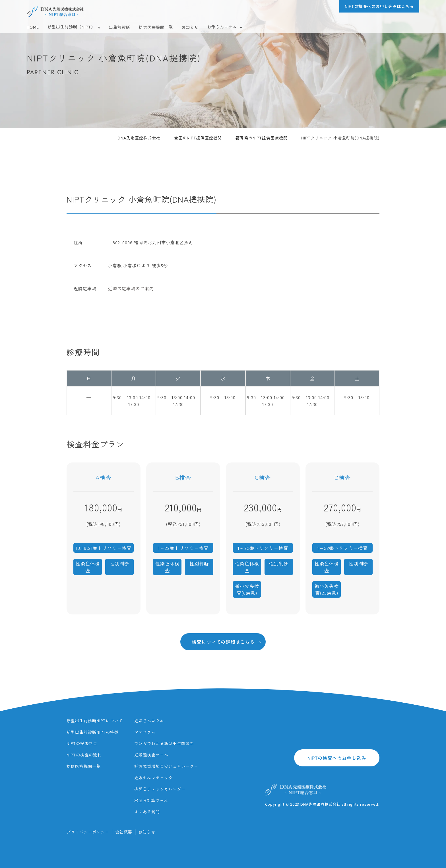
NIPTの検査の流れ (84, 755)
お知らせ (190, 27)
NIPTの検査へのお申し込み (337, 758)
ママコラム (145, 732)
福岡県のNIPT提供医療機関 (262, 138)
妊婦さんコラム (149, 721)
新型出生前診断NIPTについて (95, 721)
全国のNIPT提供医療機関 (198, 138)
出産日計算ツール (151, 800)
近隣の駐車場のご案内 (131, 288)
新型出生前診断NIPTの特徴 (93, 732)
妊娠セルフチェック (153, 778)
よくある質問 (147, 812)
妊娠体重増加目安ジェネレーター (166, 766)
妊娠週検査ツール (151, 755)
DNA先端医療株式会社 (139, 138)
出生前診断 (120, 27)
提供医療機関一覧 (156, 27)
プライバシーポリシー (88, 832)
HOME (33, 27)
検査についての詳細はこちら (227, 641)
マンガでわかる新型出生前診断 (164, 743)
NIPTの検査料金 (82, 743)
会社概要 (124, 832)
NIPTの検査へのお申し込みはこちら (379, 6)
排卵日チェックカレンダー (160, 789)
